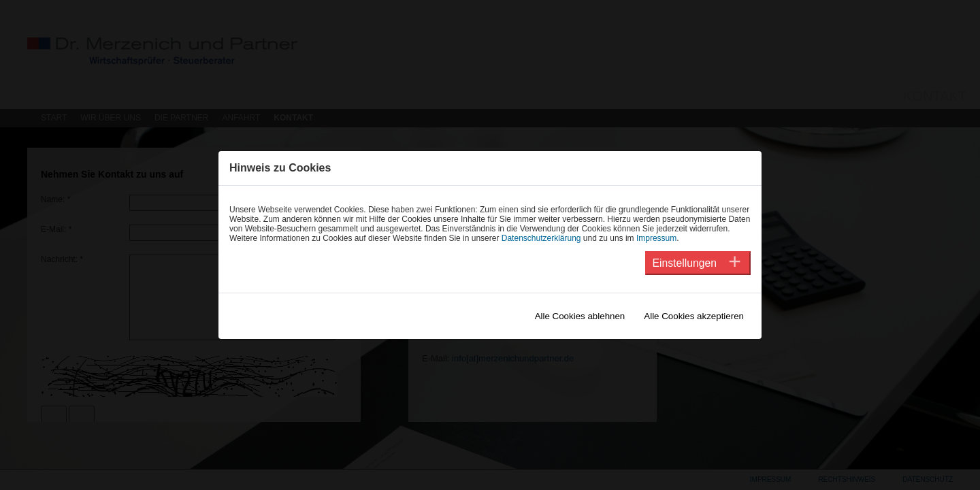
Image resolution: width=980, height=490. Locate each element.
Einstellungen (684, 263)
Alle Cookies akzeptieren (694, 316)
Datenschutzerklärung (541, 238)
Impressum (656, 238)
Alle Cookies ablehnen (580, 316)
